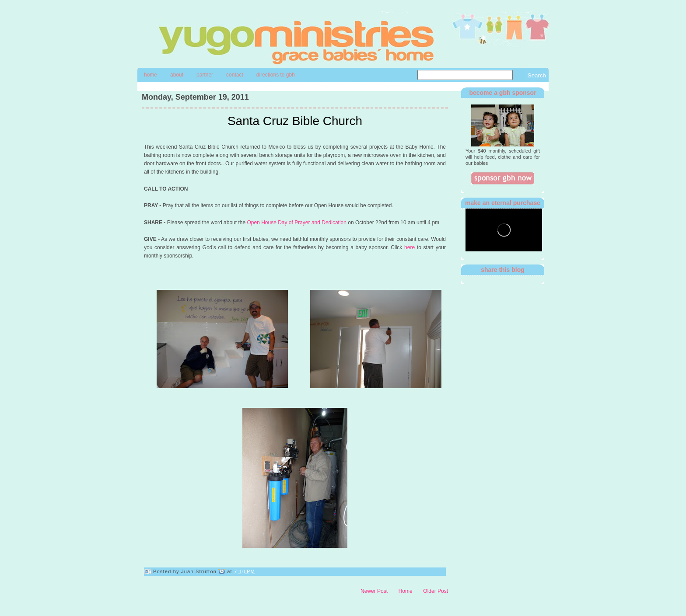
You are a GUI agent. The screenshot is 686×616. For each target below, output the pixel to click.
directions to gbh (276, 75)
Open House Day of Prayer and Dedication (296, 223)
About (177, 75)
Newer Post (374, 591)
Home (150, 75)
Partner (205, 75)
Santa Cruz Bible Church (295, 121)
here (409, 247)
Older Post (436, 591)
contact (235, 75)
